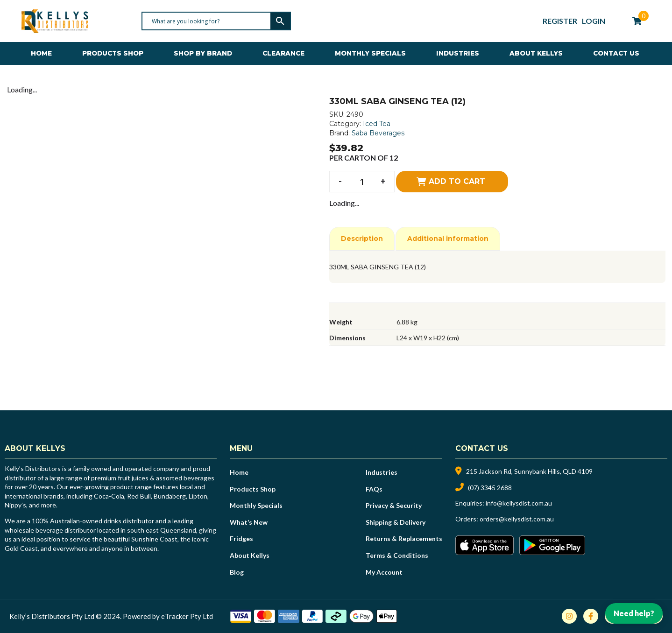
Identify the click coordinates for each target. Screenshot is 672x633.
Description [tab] (362, 239)
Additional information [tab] (448, 239)
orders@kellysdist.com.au (517, 519)
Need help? (634, 613)
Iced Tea (377, 124)
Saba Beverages (378, 133)
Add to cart (457, 181)
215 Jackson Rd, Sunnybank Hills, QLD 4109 (529, 471)
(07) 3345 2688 (490, 488)
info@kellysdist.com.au (519, 503)
